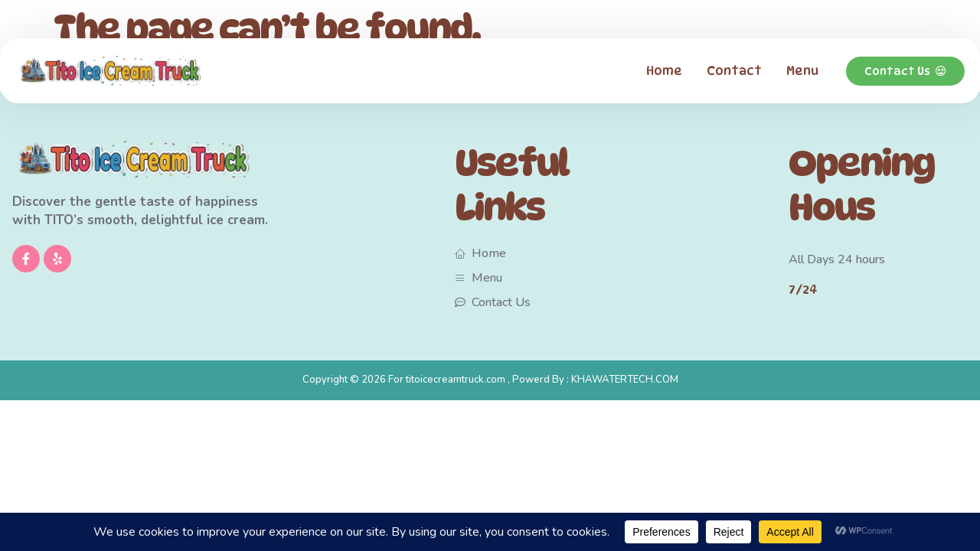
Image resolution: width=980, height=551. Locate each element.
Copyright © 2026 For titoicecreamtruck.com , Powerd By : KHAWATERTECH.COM (490, 380)
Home (664, 71)
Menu (802, 71)
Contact (734, 71)
